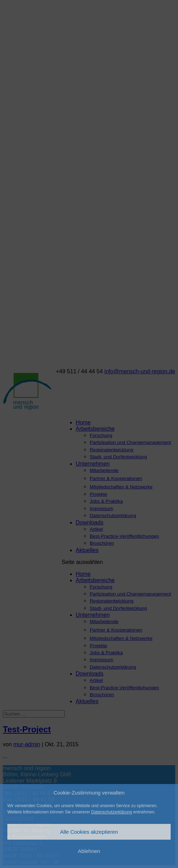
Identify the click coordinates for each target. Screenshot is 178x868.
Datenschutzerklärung (112, 812)
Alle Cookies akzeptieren (89, 832)
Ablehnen (89, 851)
